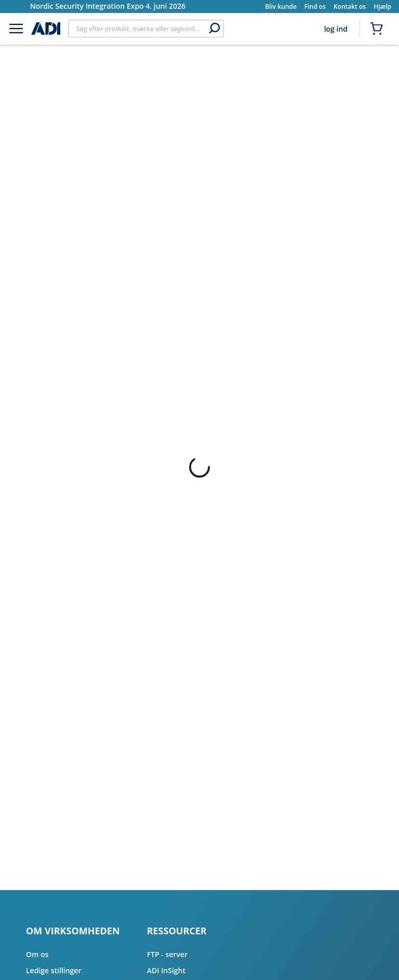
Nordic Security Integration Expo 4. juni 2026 (108, 6)
